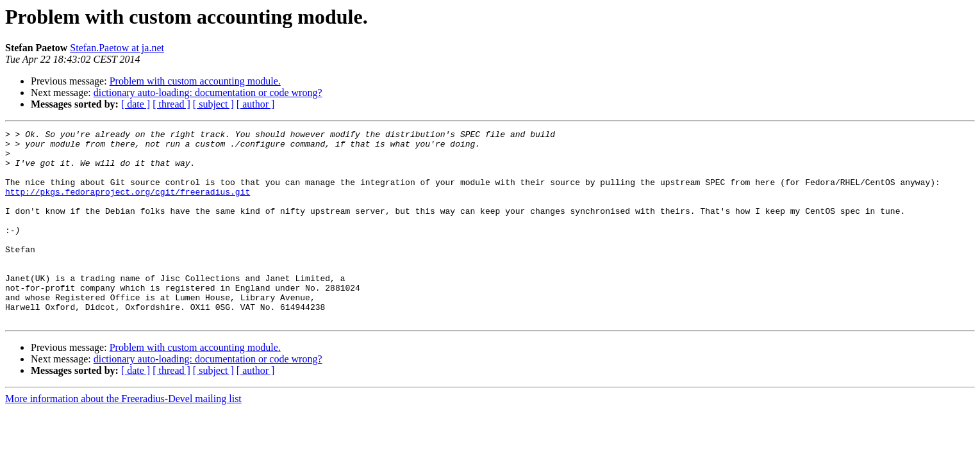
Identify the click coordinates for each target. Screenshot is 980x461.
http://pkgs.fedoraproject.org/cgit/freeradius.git (128, 205)
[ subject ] (213, 104)
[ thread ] (171, 104)
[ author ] (256, 104)
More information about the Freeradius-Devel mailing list (123, 437)
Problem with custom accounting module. (195, 81)
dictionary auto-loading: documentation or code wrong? (208, 93)
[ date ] (136, 104)
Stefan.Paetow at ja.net (117, 48)
